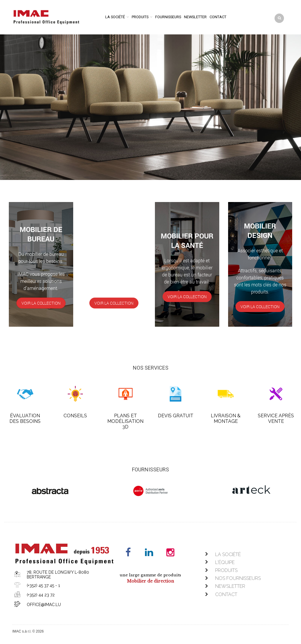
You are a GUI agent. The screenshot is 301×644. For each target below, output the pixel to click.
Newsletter (195, 17)
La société (115, 17)
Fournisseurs (168, 17)
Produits (140, 17)
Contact (218, 17)
